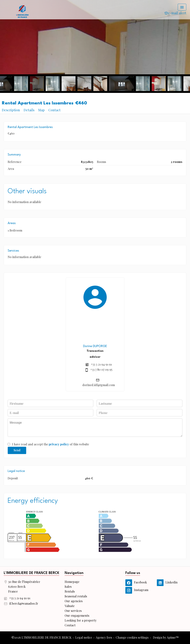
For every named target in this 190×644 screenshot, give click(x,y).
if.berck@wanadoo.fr (24, 603)
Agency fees (104, 637)
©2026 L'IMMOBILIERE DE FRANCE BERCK (42, 637)
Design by (165, 637)
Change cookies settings (132, 637)
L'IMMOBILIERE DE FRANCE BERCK (31, 573)
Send (17, 450)
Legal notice (84, 637)
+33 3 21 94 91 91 (101, 364)
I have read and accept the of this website (50, 444)
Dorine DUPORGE (95, 346)
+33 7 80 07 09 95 (101, 369)
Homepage (22, 11)
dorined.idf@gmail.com (99, 385)
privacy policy (59, 444)
